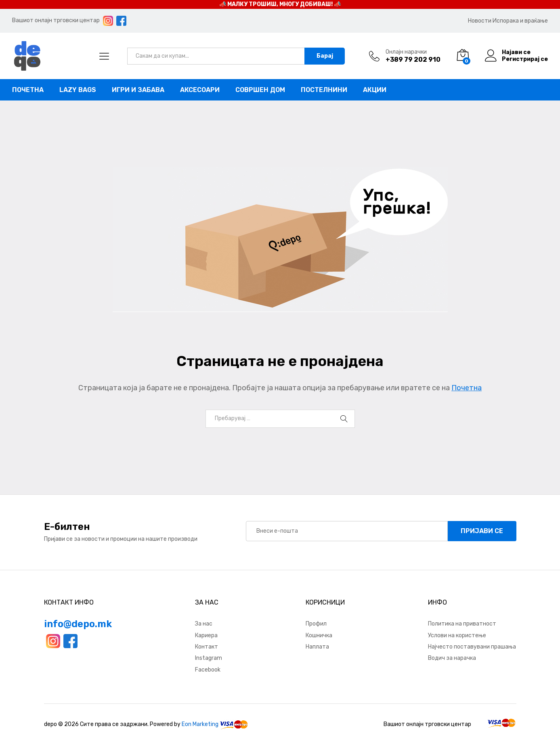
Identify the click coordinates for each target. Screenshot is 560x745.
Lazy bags (78, 90)
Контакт (207, 647)
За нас (204, 624)
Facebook (208, 670)
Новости (480, 21)
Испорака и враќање (520, 21)
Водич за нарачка (452, 658)
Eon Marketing (200, 724)
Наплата (317, 647)
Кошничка (319, 635)
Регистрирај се (525, 59)
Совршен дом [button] (260, 90)
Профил (316, 624)
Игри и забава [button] (138, 90)
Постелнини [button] (324, 90)
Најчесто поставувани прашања (472, 647)
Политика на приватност (462, 624)
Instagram (209, 658)
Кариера (206, 635)
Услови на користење (457, 635)
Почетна (28, 90)
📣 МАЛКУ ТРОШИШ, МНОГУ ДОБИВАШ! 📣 (280, 4)
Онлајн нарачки (406, 52)
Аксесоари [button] (200, 90)
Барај (325, 56)
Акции (375, 90)
